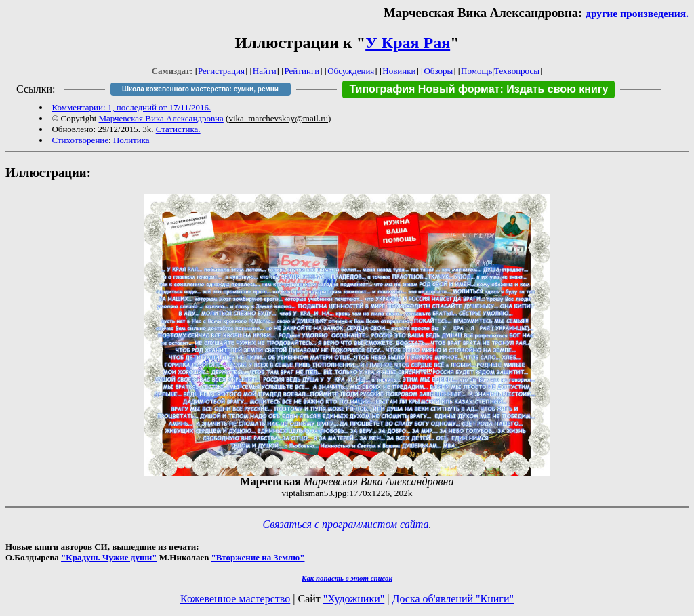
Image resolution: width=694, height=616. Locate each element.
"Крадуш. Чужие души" (109, 557)
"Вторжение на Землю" (258, 557)
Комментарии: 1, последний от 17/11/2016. (131, 107)
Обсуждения (351, 71)
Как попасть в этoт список (347, 578)
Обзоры (438, 71)
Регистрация (221, 71)
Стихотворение (80, 140)
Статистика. (178, 129)
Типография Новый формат (424, 89)
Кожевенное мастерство (235, 599)
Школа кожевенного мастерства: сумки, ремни (200, 89)
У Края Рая (408, 43)
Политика (131, 140)
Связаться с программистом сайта (346, 524)
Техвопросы (517, 71)
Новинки (399, 71)
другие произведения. (637, 13)
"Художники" (354, 599)
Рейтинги (302, 71)
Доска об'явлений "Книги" (453, 599)
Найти (265, 71)
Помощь (476, 71)
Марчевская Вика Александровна (161, 118)
